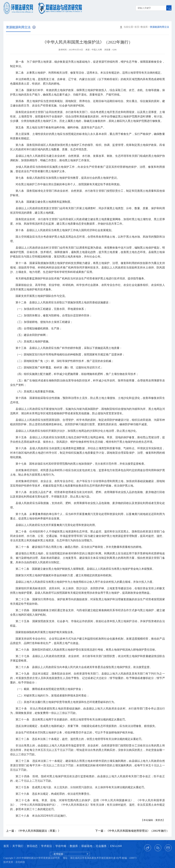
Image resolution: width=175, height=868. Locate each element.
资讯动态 (32, 846)
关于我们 (18, 846)
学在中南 (61, 846)
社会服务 (101, 846)
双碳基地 (87, 846)
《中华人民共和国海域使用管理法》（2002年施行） (132, 831)
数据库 (144, 27)
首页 (137, 27)
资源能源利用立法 (18, 27)
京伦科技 (20, 862)
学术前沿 (46, 846)
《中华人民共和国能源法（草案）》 (33, 831)
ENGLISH (116, 846)
